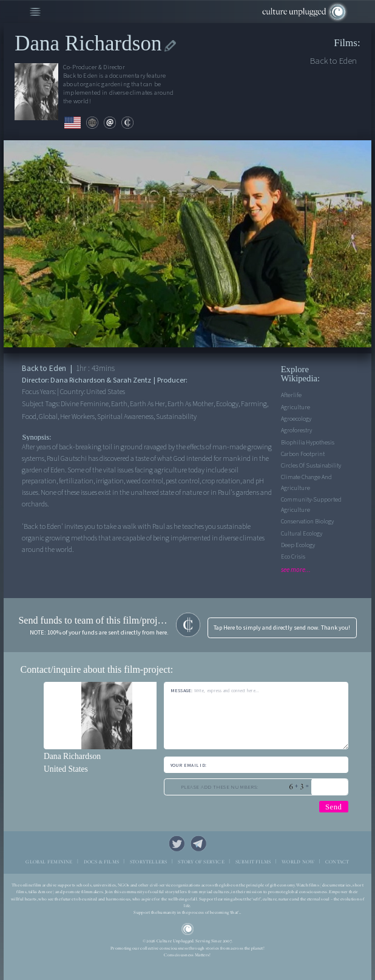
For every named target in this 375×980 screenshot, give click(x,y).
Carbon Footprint (303, 454)
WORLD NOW (298, 862)
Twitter (177, 843)
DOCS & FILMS (102, 862)
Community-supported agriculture (311, 505)
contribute (127, 123)
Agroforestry (296, 430)
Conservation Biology (307, 522)
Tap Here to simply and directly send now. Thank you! (282, 628)
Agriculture (296, 407)
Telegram (198, 843)
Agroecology (296, 419)
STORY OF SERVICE (201, 862)
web (92, 123)
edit (170, 46)
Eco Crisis (293, 557)
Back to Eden (333, 61)
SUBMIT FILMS (253, 862)
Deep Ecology (298, 545)
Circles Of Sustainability (311, 466)
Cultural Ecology (302, 534)
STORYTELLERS (149, 862)
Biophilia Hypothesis (308, 443)
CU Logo (187, 929)
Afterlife (291, 395)
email (110, 123)
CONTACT (337, 862)
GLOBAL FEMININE (49, 862)
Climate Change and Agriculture (306, 482)
